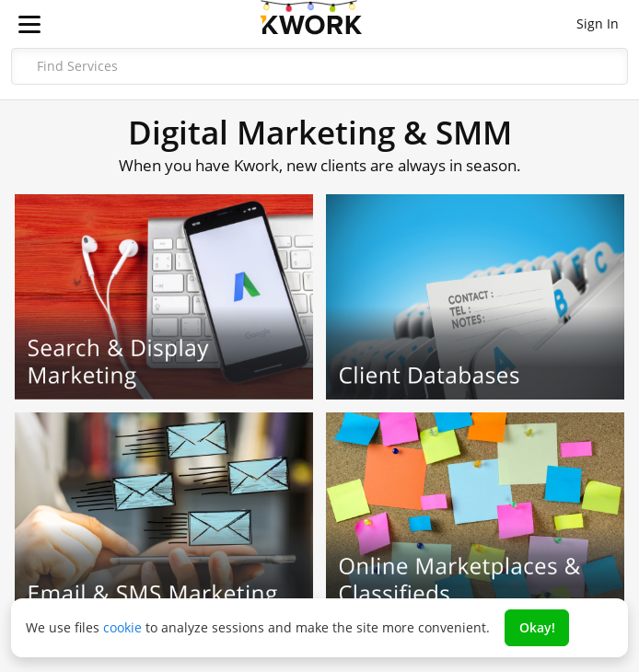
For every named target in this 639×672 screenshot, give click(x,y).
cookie (122, 627)
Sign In (598, 23)
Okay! (537, 627)
